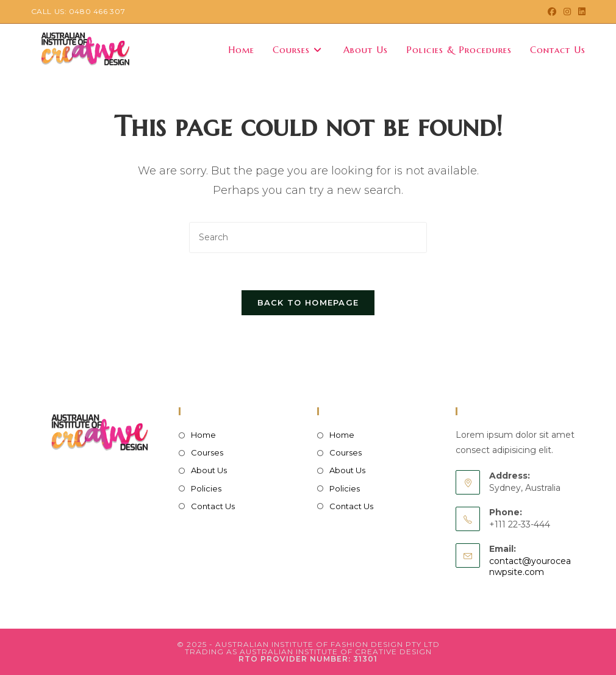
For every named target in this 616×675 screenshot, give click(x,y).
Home (203, 435)
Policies (206, 488)
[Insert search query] (308, 237)
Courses (207, 452)
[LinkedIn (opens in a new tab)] (580, 12)
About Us (209, 470)
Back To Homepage (308, 302)
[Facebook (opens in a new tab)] (552, 12)
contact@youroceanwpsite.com (530, 566)
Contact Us (213, 506)
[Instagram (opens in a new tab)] (567, 12)
